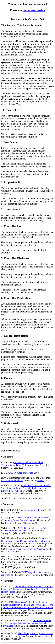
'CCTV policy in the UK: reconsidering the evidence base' (24, 529)
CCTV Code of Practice (22, 473)
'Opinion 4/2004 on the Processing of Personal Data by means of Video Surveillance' (26, 623)
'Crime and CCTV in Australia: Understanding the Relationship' (26, 540)
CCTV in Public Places (12, 480)
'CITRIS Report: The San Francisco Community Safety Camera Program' (25, 519)
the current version (34, 10)
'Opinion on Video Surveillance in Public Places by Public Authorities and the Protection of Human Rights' (27, 589)
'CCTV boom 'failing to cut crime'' (30, 510)
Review (41, 480)
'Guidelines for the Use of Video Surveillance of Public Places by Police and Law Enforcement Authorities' (26, 488)
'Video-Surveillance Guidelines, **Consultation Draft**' (23, 464)
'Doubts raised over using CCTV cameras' (28, 549)
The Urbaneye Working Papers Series (35, 633)
